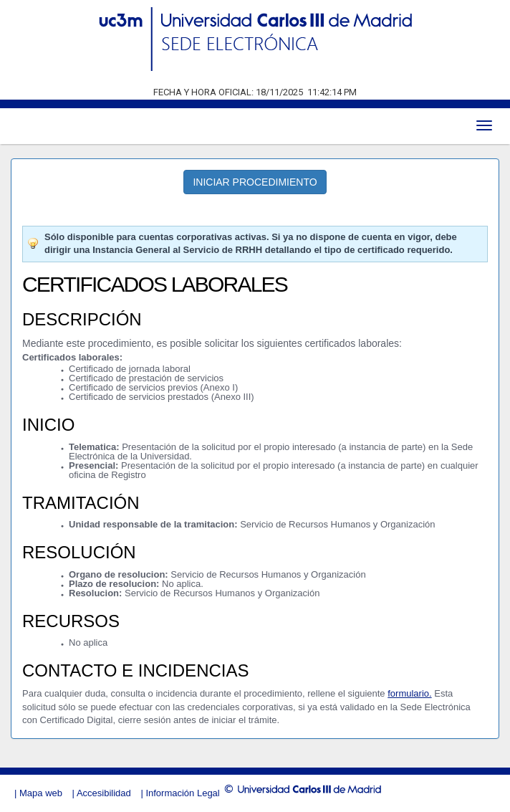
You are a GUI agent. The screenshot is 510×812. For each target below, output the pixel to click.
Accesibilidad (104, 793)
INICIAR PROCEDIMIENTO (255, 182)
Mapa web (41, 793)
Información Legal (182, 793)
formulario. (409, 693)
